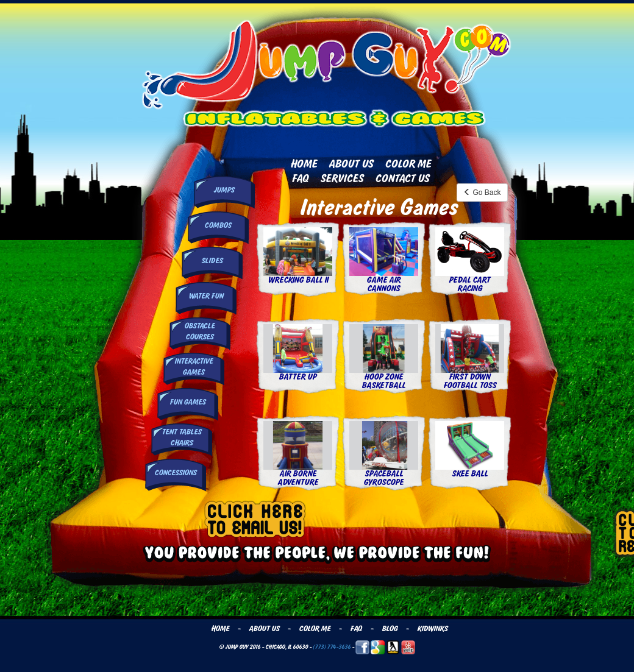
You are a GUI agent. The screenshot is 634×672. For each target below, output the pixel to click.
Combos (218, 225)
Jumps (224, 190)
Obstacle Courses (199, 331)
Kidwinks (432, 629)
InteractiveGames (194, 366)
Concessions (175, 473)
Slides (212, 261)
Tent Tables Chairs (181, 437)
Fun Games (187, 402)
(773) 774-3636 (332, 647)
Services (342, 179)
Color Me (408, 164)
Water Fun (206, 296)
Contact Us (402, 179)
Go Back (482, 193)
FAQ (300, 179)
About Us (351, 164)
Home (304, 164)
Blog (390, 629)
